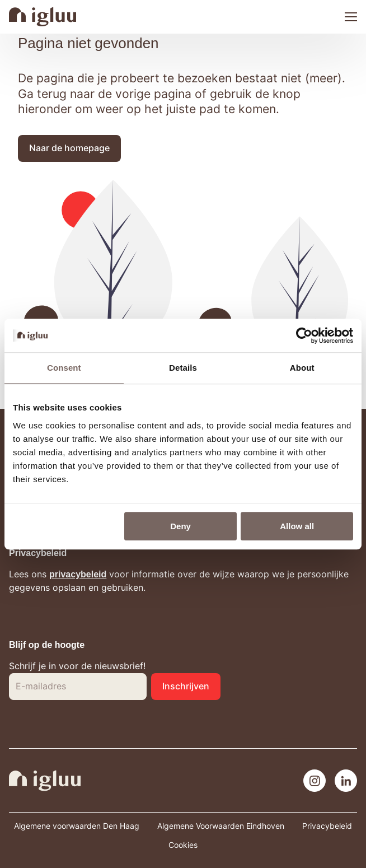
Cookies (183, 845)
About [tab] (302, 368)
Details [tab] (183, 368)
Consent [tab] (64, 368)
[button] (69, 148)
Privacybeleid (327, 826)
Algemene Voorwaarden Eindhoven (221, 826)
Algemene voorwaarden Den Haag (77, 826)
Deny (180, 526)
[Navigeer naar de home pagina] (43, 17)
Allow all (297, 526)
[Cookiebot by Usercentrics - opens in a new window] (304, 335)
